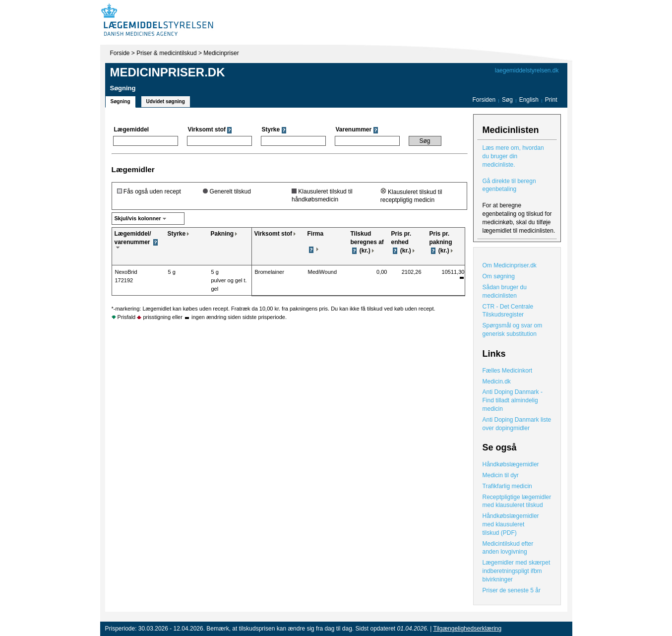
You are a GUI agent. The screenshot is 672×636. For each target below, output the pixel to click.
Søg (507, 100)
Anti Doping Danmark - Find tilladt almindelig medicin (513, 400)
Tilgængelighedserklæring (468, 629)
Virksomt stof (273, 234)
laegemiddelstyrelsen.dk (527, 70)
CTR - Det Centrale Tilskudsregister (508, 311)
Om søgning (499, 276)
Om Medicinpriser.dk (510, 265)
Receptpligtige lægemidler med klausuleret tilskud (517, 501)
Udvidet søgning (166, 101)
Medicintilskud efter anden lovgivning (508, 548)
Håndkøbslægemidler (511, 464)
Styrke (177, 234)
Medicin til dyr (501, 475)
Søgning (121, 101)
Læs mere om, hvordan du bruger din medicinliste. (513, 156)
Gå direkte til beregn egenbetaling (509, 185)
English (530, 100)
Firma (316, 234)
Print (551, 100)
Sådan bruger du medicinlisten (505, 291)
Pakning (222, 234)
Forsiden (484, 100)
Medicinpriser (221, 53)
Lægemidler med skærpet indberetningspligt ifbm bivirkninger (517, 571)
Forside (120, 53)
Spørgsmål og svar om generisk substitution (513, 330)
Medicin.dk (497, 382)
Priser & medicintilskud (166, 53)
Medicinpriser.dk (168, 72)
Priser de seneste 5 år (512, 590)
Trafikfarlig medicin (507, 486)
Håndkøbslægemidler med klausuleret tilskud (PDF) (511, 524)
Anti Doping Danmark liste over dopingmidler (517, 424)
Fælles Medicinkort (508, 371)
